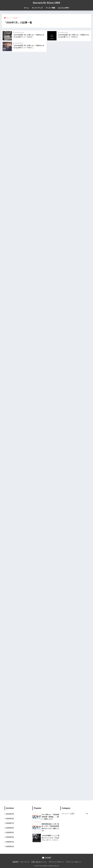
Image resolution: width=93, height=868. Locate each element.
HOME (47, 858)
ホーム (26, 8)
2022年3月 (10, 814)
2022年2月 (10, 819)
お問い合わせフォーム (39, 862)
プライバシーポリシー (56, 862)
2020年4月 (10, 837)
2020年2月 (10, 847)
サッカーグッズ (37, 8)
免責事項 (15, 862)
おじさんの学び (64, 8)
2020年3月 (10, 842)
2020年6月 (10, 828)
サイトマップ (25, 862)
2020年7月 (10, 823)
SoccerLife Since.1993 (46, 3)
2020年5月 (10, 833)
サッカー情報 (50, 8)
